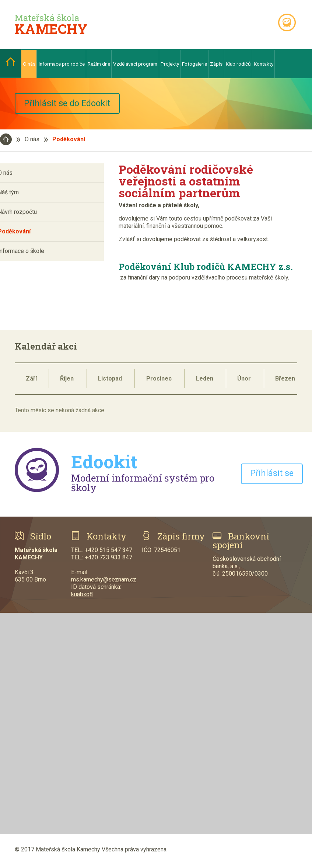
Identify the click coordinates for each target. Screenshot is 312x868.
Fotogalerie (194, 64)
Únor (244, 381)
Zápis (216, 64)
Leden (205, 381)
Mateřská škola (51, 25)
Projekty (170, 64)
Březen (285, 381)
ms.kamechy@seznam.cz (104, 582)
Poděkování (69, 142)
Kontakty (264, 64)
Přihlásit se (272, 477)
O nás (29, 64)
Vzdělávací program (135, 64)
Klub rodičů (238, 64)
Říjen (67, 381)
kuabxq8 (82, 597)
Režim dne (99, 64)
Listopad (110, 381)
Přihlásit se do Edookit (74, 105)
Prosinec (159, 381)
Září (31, 381)
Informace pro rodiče (62, 64)
